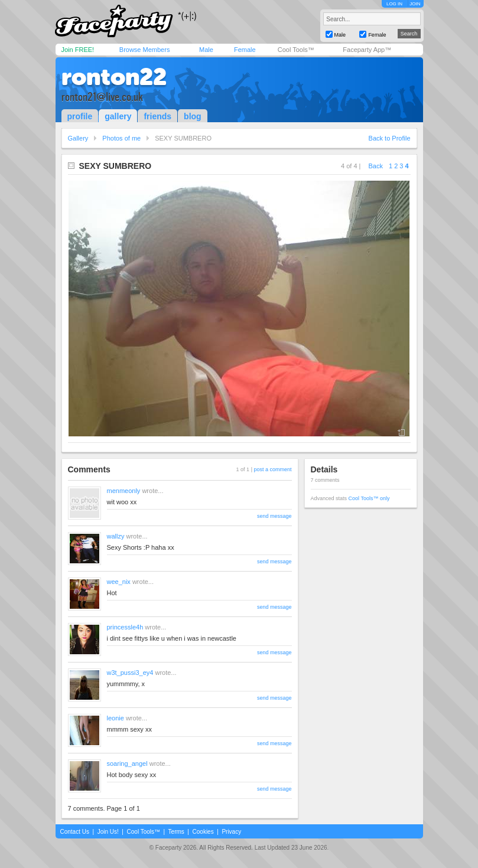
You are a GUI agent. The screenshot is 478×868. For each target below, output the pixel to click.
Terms (176, 832)
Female (245, 50)
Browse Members (145, 50)
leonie (116, 718)
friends (157, 116)
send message (274, 516)
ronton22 (114, 77)
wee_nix (119, 582)
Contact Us (75, 832)
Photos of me (121, 138)
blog (193, 116)
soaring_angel (127, 763)
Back (376, 166)
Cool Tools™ (296, 50)
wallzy (116, 536)
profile (80, 116)
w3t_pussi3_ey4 (130, 673)
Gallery (78, 138)
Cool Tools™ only (369, 498)
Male (206, 50)
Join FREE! (78, 50)
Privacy (231, 832)
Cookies (203, 832)
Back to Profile (390, 138)
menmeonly (124, 491)
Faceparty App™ (367, 50)
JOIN (415, 4)
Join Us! (108, 832)
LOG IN (394, 4)
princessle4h (125, 627)
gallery (118, 116)
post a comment (272, 469)
